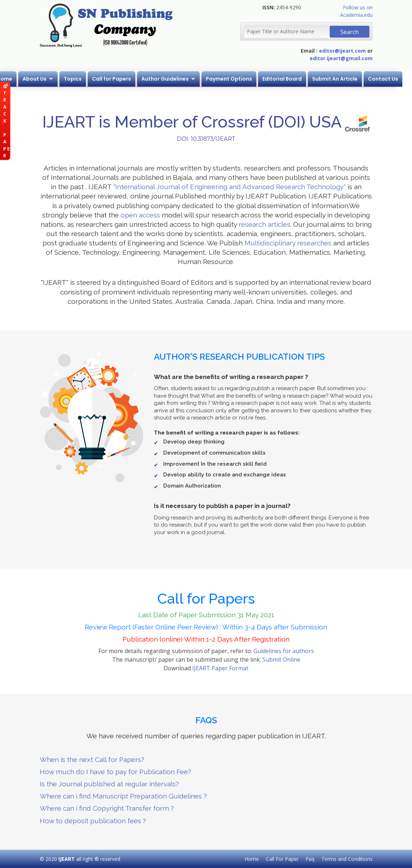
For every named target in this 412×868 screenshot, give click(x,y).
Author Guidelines (173, 79)
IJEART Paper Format (220, 668)
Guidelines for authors (284, 651)
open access (140, 215)
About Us (42, 79)
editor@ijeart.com (342, 51)
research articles (265, 224)
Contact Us (391, 79)
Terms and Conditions (347, 859)
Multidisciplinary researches (288, 243)
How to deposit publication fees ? (93, 821)
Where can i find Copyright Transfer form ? (107, 808)
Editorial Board (290, 79)
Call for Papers (119, 79)
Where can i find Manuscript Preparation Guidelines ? (123, 796)
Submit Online (281, 660)
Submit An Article (343, 79)
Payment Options (237, 79)
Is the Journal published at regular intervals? (109, 784)
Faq (310, 859)
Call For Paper (282, 859)
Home (12, 79)
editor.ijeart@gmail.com (341, 58)
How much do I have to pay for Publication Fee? (115, 772)
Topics (81, 79)
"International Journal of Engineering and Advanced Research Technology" (229, 187)
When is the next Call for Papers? (92, 759)
